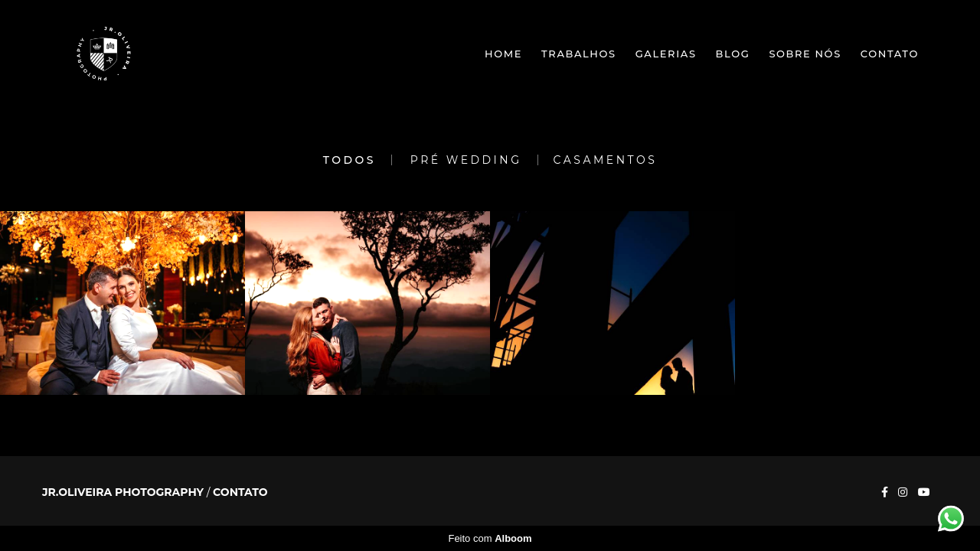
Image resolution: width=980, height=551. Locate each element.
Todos (350, 160)
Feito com (490, 538)
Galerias (666, 54)
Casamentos (606, 160)
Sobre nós (805, 54)
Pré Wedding (466, 160)
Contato (890, 54)
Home (503, 54)
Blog (733, 54)
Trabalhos (579, 54)
